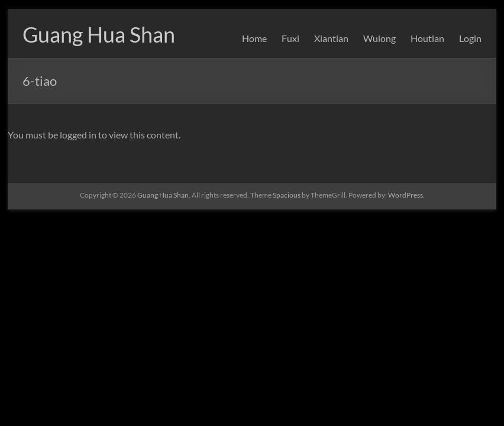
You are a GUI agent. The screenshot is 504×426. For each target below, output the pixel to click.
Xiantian (331, 38)
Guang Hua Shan (99, 34)
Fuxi (290, 38)
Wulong (379, 38)
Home (254, 38)
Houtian (427, 38)
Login (470, 38)
